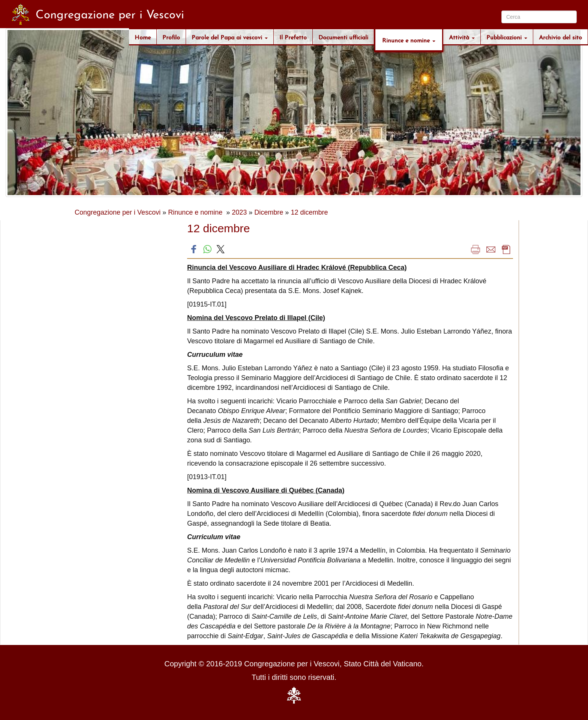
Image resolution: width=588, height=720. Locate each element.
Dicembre (269, 212)
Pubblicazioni (507, 37)
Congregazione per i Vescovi (118, 212)
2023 (239, 212)
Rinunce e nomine (409, 40)
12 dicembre (309, 212)
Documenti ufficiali (343, 37)
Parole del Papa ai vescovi (230, 37)
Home (143, 37)
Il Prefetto (293, 37)
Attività (462, 37)
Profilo (171, 37)
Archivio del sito (560, 37)
